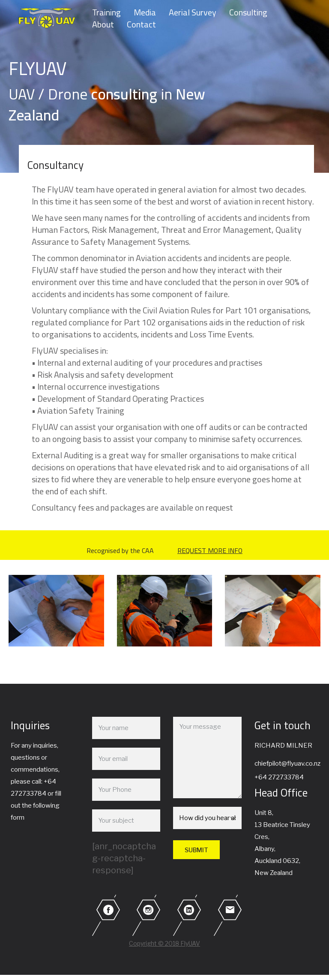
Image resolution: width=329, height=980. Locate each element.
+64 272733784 (279, 777)
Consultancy (55, 165)
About (103, 24)
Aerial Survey (193, 12)
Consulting (248, 12)
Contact (141, 24)
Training (106, 12)
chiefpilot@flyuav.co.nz (287, 764)
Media (145, 12)
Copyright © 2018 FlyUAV (164, 943)
